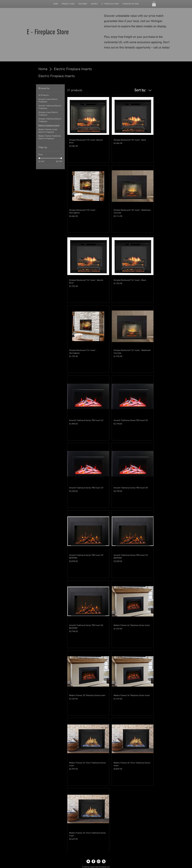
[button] (154, 4)
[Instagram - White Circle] (99, 861)
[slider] (39, 158)
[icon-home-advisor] (88, 861)
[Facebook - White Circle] (93, 861)
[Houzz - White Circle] (104, 861)
